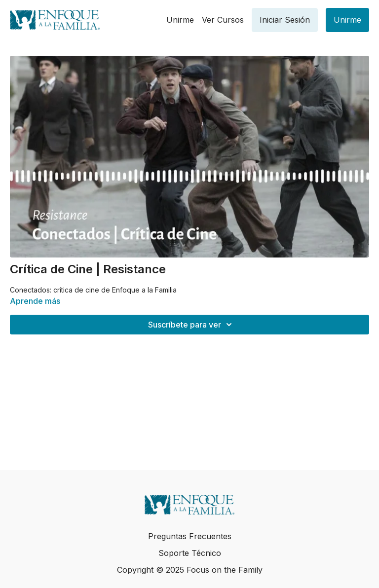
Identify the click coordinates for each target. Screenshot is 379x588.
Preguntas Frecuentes (190, 536)
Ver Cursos (223, 20)
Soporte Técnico (190, 553)
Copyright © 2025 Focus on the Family (190, 570)
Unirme (180, 20)
